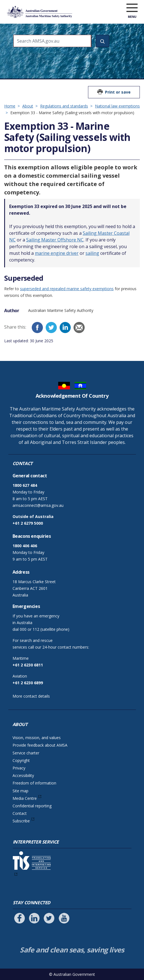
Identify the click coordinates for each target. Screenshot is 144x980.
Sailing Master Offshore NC (55, 240)
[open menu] (132, 8)
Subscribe (21, 821)
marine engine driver (57, 253)
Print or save (118, 92)
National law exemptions (117, 106)
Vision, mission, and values (37, 738)
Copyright (21, 760)
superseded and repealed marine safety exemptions (67, 289)
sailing (92, 253)
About (28, 106)
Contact (20, 813)
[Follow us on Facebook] (19, 918)
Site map (20, 791)
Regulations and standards (64, 106)
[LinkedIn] (65, 328)
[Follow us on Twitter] (49, 918)
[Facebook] (37, 328)
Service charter (26, 753)
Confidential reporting (32, 806)
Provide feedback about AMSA (40, 745)
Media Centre (25, 798)
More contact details (31, 696)
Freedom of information (34, 783)
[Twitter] (51, 328)
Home (10, 106)
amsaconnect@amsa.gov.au (38, 505)
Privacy (19, 768)
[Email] (79, 328)
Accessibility (23, 775)
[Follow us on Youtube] (64, 918)
